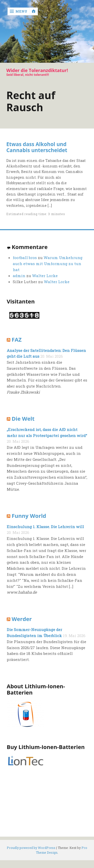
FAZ (17, 339)
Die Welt (23, 419)
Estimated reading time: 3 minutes (36, 214)
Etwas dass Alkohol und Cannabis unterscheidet (37, 147)
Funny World (29, 516)
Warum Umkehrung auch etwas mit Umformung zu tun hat (48, 264)
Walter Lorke (45, 276)
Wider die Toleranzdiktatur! (37, 70)
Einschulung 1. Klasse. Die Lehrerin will (45, 527)
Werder (22, 619)
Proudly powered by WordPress (31, 848)
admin (19, 276)
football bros (25, 258)
